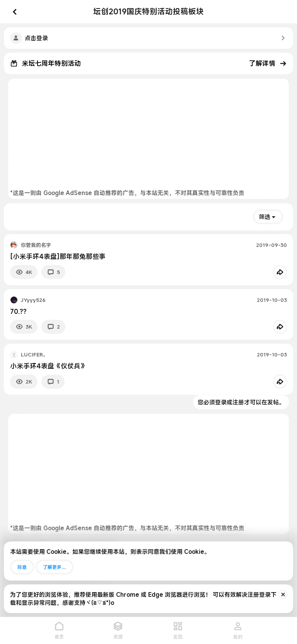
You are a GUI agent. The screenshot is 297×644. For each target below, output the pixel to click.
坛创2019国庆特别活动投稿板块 (148, 11)
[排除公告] (283, 594)
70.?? (18, 311)
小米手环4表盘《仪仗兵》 (49, 366)
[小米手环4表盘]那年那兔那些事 (58, 256)
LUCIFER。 (34, 355)
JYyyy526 (33, 300)
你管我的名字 (36, 245)
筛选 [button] (265, 217)
